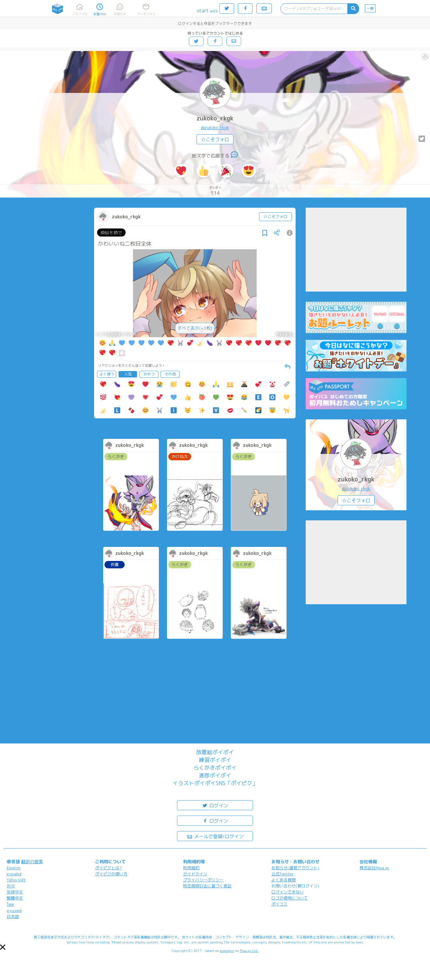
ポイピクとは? (109, 868)
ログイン (215, 805)
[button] (3, 947)
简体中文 (15, 892)
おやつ (149, 374)
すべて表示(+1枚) (195, 328)
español (14, 874)
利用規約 (191, 868)
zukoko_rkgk (215, 118)
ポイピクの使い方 (111, 874)
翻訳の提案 (32, 862)
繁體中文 (15, 898)
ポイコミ (279, 904)
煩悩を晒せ (111, 233)
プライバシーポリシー (203, 880)
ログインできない (288, 892)
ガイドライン (195, 874)
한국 (11, 886)
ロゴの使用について (290, 898)
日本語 (13, 916)
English (14, 868)
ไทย (10, 904)
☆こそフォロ (215, 139)
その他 (170, 374)
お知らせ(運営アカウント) (295, 868)
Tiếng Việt (16, 880)
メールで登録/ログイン (215, 836)
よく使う (107, 374)
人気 (128, 374)
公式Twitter (283, 874)
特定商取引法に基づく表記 (207, 886)
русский (14, 910)
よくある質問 (284, 880)
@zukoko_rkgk (215, 127)
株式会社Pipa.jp (374, 868)
